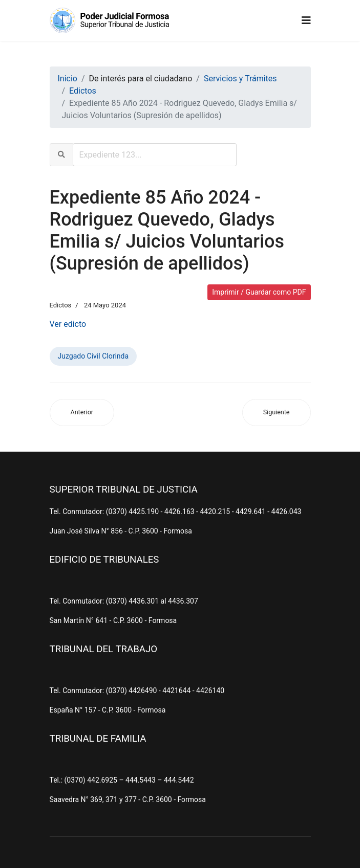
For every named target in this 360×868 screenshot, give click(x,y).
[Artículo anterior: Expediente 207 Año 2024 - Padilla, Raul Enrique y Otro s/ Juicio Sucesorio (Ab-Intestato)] (82, 413)
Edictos (61, 305)
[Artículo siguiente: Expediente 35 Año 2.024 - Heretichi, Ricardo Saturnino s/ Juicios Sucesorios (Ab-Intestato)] (277, 413)
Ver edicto (68, 324)
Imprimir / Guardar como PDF (259, 292)
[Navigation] (306, 20)
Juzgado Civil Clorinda (93, 356)
